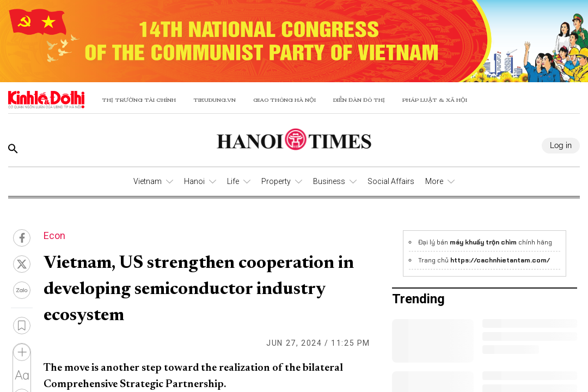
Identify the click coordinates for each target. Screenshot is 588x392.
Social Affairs (391, 181)
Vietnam (148, 181)
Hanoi (194, 181)
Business (329, 181)
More (434, 181)
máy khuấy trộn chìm (483, 242)
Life (233, 181)
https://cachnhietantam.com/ (500, 260)
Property (276, 181)
